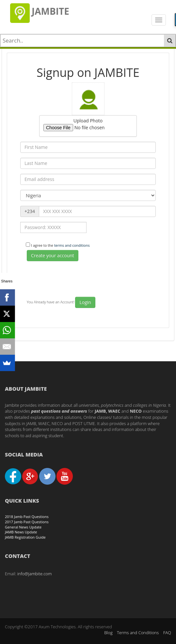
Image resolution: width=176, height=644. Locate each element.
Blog (108, 633)
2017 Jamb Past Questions (27, 522)
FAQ (167, 633)
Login (85, 302)
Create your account (53, 255)
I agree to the (61, 245)
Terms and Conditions (138, 633)
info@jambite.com (35, 574)
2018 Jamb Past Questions (27, 517)
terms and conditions (72, 245)
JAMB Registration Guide (25, 537)
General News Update (23, 527)
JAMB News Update (21, 532)
